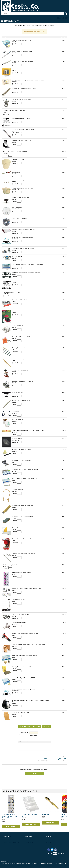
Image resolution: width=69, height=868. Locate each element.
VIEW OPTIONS (31, 825)
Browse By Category (13, 21)
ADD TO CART (11, 826)
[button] (25, 726)
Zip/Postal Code (24, 732)
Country (21, 735)
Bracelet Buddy (46, 814)
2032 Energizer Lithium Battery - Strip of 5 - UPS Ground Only (10, 816)
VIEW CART (48, 843)
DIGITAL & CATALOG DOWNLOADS (12, 843)
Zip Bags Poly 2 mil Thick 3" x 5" (31, 815)
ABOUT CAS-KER (8, 837)
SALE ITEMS (48, 837)
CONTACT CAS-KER (29, 843)
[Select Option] (17, 133)
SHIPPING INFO (28, 837)
